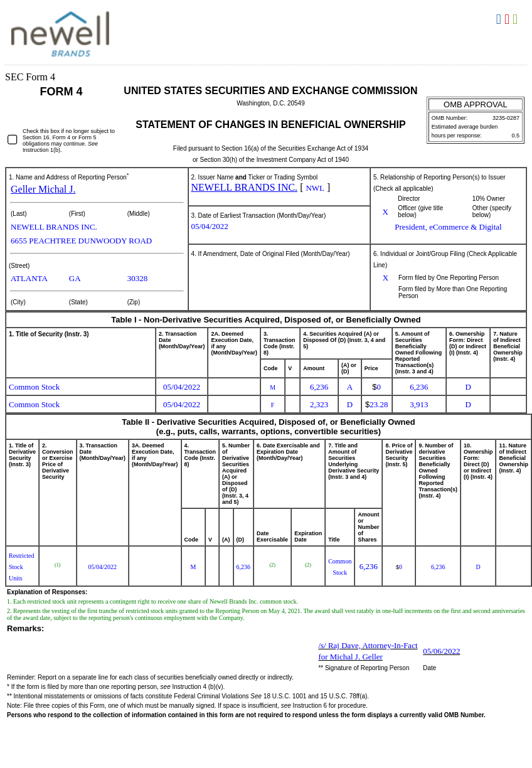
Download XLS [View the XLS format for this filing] (517, 19)
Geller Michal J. (43, 189)
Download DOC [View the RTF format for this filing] (500, 19)
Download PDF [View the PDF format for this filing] (508, 19)
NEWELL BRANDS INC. (245, 187)
